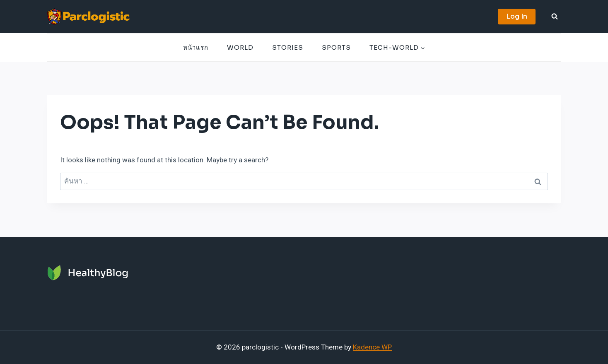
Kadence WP (372, 347)
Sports (336, 47)
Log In (517, 16)
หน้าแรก (196, 47)
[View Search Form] (555, 17)
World (240, 47)
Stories (288, 47)
